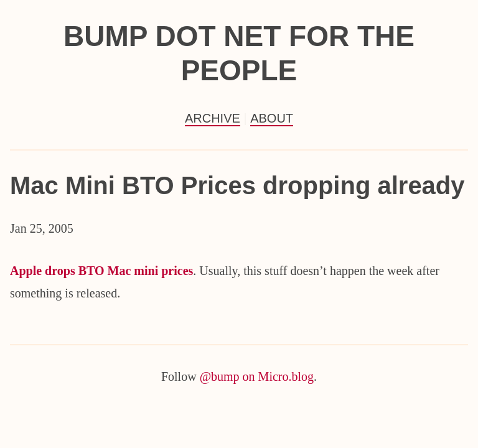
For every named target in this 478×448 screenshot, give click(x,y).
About (272, 118)
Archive (213, 118)
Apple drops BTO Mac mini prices (101, 271)
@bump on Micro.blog (257, 376)
